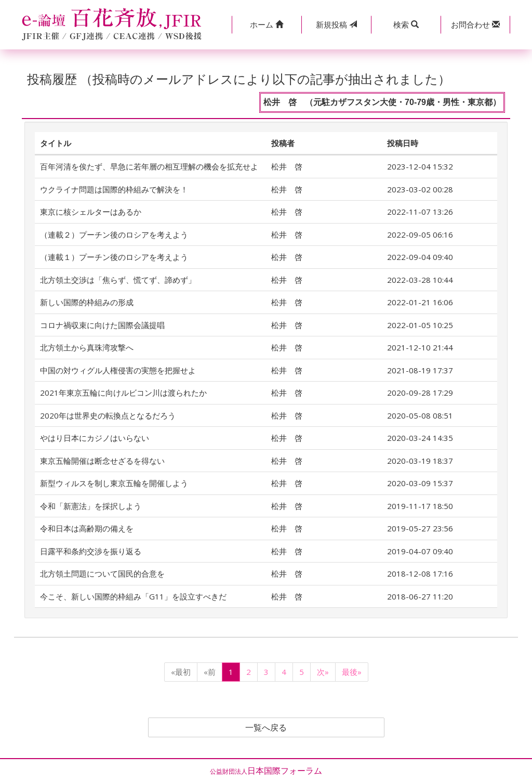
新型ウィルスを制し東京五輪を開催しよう (114, 483)
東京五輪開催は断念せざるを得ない (102, 461)
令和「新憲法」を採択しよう (91, 506)
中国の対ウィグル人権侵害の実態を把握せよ (118, 370)
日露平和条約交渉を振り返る (91, 551)
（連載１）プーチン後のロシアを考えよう (114, 257)
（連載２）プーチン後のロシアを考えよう (114, 234)
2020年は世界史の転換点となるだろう (108, 415)
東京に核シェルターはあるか (91, 212)
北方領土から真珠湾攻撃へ (87, 347)
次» (323, 672)
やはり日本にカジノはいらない (95, 438)
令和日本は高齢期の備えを (87, 528)
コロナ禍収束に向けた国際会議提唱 (102, 325)
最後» (352, 672)
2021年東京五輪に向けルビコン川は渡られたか (123, 393)
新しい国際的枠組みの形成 (87, 302)
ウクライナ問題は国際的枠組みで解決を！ (114, 189)
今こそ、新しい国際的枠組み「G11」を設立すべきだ (133, 596)
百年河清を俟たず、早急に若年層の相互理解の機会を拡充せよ (149, 166)
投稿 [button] (336, 24)
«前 (210, 672)
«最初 (181, 672)
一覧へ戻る (266, 727)
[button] (267, 25)
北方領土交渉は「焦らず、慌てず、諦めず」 (118, 280)
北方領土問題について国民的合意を (102, 574)
